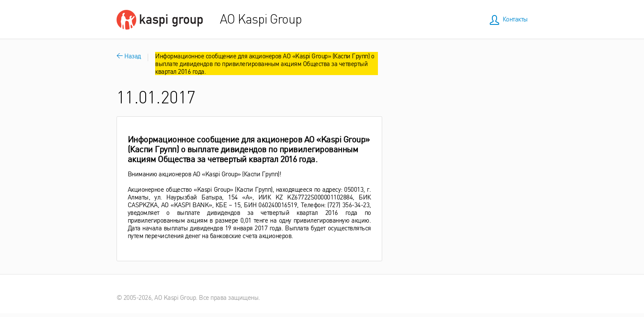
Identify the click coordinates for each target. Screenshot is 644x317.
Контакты (515, 19)
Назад (129, 56)
